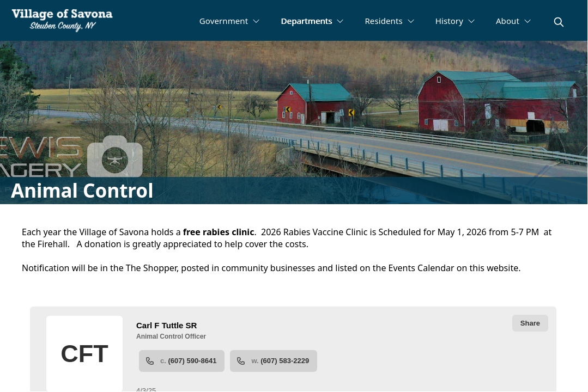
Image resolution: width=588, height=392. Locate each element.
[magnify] (559, 22)
